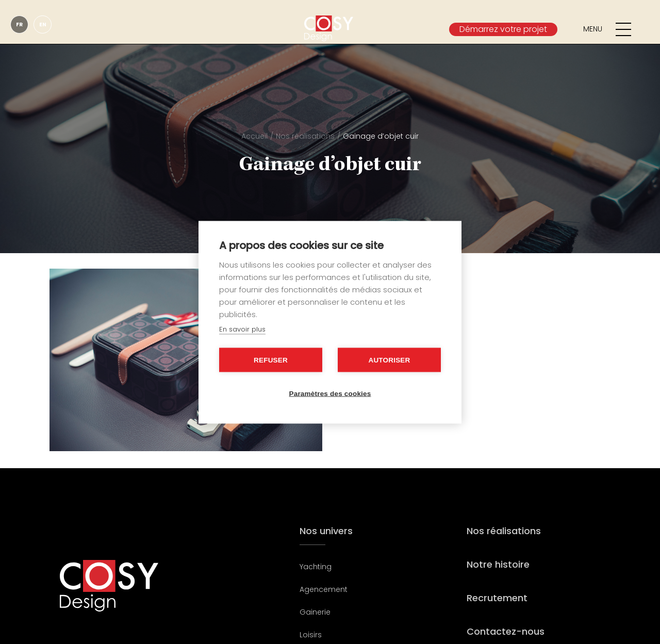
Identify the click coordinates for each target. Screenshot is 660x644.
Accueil (254, 136)
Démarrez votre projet (503, 29)
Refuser (271, 360)
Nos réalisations (305, 136)
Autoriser (389, 360)
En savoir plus (242, 329)
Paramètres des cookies (330, 393)
